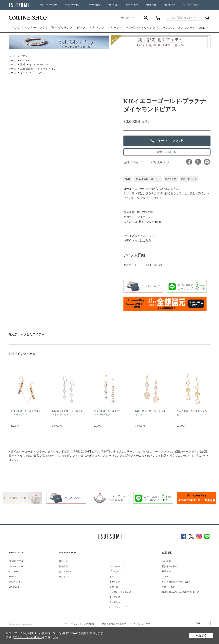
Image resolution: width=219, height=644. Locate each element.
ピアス (81, 28)
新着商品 (63, 566)
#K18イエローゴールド (148, 179)
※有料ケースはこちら (137, 240)
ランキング (64, 577)
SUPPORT (151, 5)
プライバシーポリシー (144, 624)
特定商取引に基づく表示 (114, 624)
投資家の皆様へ (170, 566)
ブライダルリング (61, 28)
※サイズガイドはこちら (139, 236)
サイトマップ (71, 624)
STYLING (94, 5)
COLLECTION (73, 5)
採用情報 (166, 571)
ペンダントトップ (118, 607)
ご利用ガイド (127, 18)
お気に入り (160, 162)
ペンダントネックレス (141, 28)
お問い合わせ (131, 162)
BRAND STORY (48, 5)
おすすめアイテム (68, 571)
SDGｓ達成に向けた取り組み (176, 582)
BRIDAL (113, 5)
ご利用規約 (90, 624)
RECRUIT (170, 5)
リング (16, 28)
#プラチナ (171, 179)
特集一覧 (63, 561)
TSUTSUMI (19, 5)
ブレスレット (186, 28)
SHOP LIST (131, 5)
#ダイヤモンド (189, 179)
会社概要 (166, 561)
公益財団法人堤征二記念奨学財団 (178, 592)
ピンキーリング (35, 28)
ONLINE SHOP (191, 5)
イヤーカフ (115, 28)
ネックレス (167, 28)
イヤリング (97, 28)
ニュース (166, 577)
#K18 (128, 179)
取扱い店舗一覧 (167, 152)
